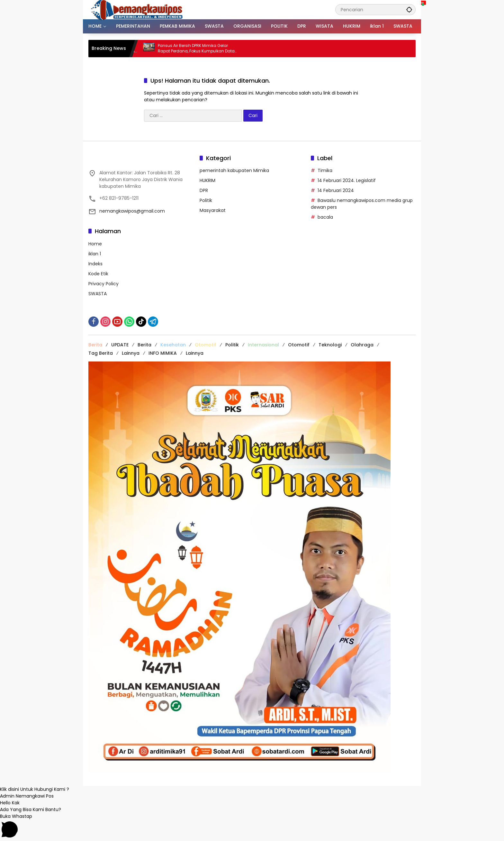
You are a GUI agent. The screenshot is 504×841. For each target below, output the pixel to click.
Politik (206, 200)
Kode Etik (98, 274)
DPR (204, 190)
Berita (95, 345)
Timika (325, 170)
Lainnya (131, 353)
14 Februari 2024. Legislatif (347, 180)
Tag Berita (101, 353)
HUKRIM (207, 180)
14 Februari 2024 (336, 190)
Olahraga (362, 345)
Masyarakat (213, 210)
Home (95, 244)
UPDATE (120, 345)
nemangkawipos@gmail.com (132, 211)
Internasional (263, 345)
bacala (325, 217)
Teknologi (330, 345)
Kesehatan (173, 345)
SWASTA (98, 294)
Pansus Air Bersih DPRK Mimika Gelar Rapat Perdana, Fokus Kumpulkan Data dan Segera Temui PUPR (202, 49)
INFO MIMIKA (163, 353)
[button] (409, 9)
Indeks (95, 264)
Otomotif (206, 345)
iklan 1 (95, 254)
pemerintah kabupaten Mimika (234, 170)
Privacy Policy (104, 284)
